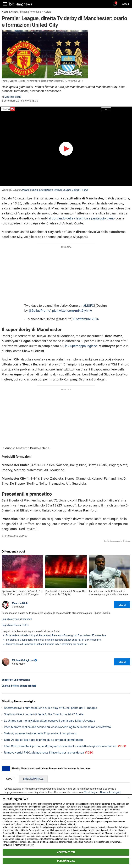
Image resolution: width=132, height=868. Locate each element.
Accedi (126, 4)
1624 (68, 807)
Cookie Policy (27, 845)
